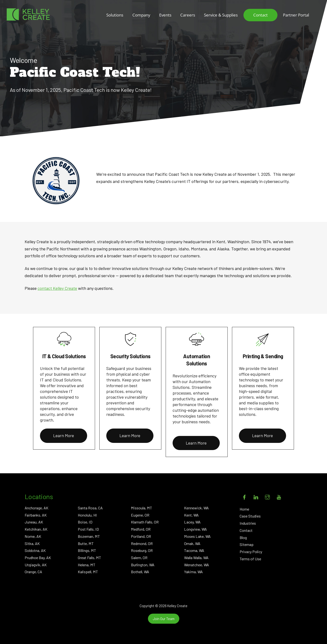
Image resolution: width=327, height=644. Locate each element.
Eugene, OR (140, 515)
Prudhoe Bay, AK (38, 558)
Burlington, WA (143, 565)
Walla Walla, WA (196, 558)
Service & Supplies (221, 15)
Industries (248, 523)
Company (141, 15)
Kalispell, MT (88, 572)
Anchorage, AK (37, 508)
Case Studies (250, 516)
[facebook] (244, 496)
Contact (260, 15)
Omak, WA (192, 543)
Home (244, 509)
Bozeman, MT (89, 536)
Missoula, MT (141, 508)
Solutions (115, 15)
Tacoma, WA (194, 550)
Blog (243, 537)
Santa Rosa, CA (90, 508)
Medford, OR (141, 529)
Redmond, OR (142, 543)
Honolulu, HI (87, 515)
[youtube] (279, 496)
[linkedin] (256, 496)
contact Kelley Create (57, 288)
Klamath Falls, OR (145, 522)
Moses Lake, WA (197, 536)
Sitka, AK (32, 543)
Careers (188, 15)
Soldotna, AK (35, 550)
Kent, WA (191, 515)
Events (165, 15)
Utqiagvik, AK (36, 565)
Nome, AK (33, 536)
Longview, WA (195, 529)
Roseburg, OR (142, 550)
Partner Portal (296, 15)
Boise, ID (85, 522)
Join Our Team (164, 619)
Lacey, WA (192, 522)
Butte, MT (86, 543)
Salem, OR (139, 558)
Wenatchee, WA (197, 565)
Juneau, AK (34, 522)
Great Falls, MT (89, 558)
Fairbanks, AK (36, 515)
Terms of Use (250, 559)
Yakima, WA (193, 572)
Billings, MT (87, 550)
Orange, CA (33, 572)
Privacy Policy (251, 552)
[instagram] (267, 496)
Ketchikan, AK (36, 529)
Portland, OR (141, 536)
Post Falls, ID (88, 529)
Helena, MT (87, 565)
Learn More (64, 435)
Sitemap (247, 544)
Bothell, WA (140, 572)
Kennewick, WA (196, 508)
